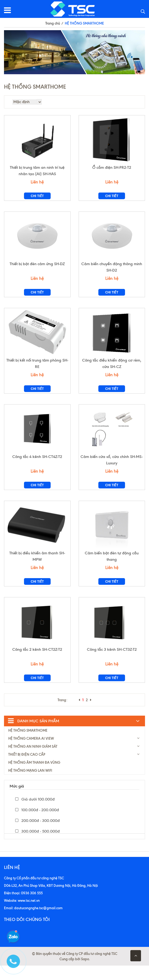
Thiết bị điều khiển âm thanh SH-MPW (37, 568)
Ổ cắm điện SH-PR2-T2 (112, 170)
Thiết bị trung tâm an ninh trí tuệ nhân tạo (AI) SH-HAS (37, 173)
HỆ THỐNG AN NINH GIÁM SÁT (33, 761)
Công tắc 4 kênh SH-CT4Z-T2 (37, 466)
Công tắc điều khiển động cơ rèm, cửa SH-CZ (112, 371)
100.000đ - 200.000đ (37, 824)
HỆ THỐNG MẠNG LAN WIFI (30, 785)
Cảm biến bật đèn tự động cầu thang (112, 568)
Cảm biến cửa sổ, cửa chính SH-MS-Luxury (112, 469)
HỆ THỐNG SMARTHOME (28, 745)
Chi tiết (37, 198)
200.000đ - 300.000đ (37, 835)
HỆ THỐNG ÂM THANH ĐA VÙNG (34, 777)
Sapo (85, 973)
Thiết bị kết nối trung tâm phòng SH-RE (37, 371)
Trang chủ (53, 23)
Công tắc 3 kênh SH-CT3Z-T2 (112, 664)
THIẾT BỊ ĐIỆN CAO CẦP (27, 769)
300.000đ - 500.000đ (37, 846)
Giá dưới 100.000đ (35, 814)
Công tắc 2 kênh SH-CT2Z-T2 (37, 664)
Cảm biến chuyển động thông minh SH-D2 (112, 272)
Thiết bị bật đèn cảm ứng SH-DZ (37, 269)
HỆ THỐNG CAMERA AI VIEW (31, 753)
